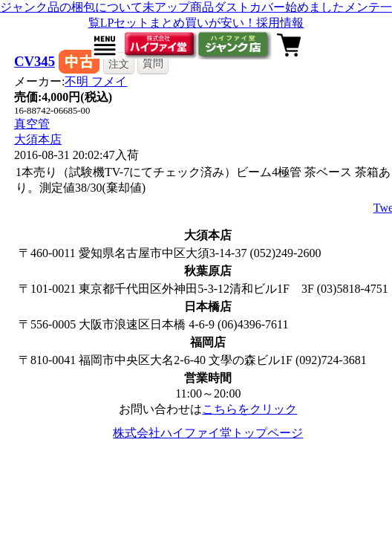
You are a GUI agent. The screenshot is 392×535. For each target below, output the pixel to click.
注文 (119, 64)
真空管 (32, 124)
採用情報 (280, 23)
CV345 (35, 61)
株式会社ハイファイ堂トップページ (208, 433)
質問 (153, 63)
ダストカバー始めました (279, 7)
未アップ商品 (178, 7)
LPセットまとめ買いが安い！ (179, 23)
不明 (96, 81)
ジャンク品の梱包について (71, 7)
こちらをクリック (249, 409)
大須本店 (38, 139)
